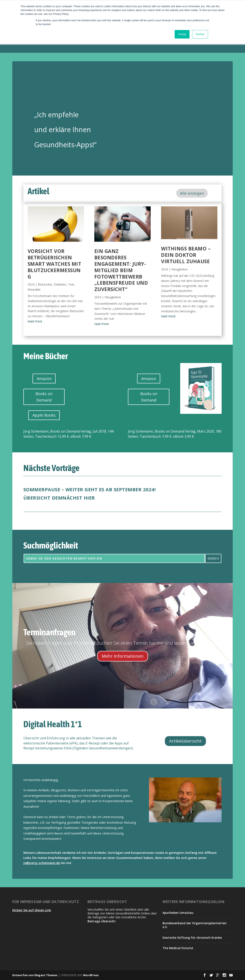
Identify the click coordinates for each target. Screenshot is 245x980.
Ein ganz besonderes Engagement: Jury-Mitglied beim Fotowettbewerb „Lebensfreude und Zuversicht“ (121, 270)
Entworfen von (23, 975)
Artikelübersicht (185, 741)
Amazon (44, 379)
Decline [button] (200, 34)
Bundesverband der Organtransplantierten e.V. (195, 925)
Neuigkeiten (113, 297)
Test (71, 284)
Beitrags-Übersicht (102, 921)
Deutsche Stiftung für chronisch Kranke (192, 938)
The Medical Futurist (178, 948)
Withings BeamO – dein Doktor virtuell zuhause (186, 255)
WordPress (91, 975)
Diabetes (60, 284)
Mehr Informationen (123, 656)
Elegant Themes (46, 975)
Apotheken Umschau (178, 913)
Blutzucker (45, 284)
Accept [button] (182, 34)
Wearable (34, 289)
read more (35, 321)
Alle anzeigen (192, 193)
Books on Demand (44, 397)
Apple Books (44, 415)
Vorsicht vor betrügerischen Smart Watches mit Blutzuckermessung (55, 264)
